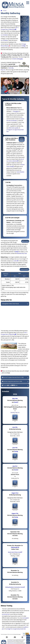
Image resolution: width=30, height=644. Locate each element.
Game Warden (20, 172)
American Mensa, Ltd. (11, 641)
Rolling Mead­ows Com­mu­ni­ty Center (15, 587)
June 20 (25, 20)
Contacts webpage (17, 59)
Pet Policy (25, 241)
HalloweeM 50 (15, 547)
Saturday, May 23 (15, 412)
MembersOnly (28, 643)
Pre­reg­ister (16, 111)
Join (28, 638)
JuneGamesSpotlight (22, 139)
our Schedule (4, 35)
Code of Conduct (24, 269)
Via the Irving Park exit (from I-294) (12, 381)
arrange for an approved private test (16, 629)
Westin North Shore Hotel (15, 552)
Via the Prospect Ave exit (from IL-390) (13, 377)
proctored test (6, 614)
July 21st (15, 466)
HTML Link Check (26, 636)
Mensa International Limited (13, 643)
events (17, 252)
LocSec (16, 261)
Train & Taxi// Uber (10, 385)
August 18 (15, 513)
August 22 (15, 493)
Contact (28, 641)
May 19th (15, 399)
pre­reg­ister (26, 618)
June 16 (15, 448)
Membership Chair (22, 253)
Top (28, 636)
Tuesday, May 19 (24, 38)
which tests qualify (13, 128)
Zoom (16, 402)
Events (5, 11)
